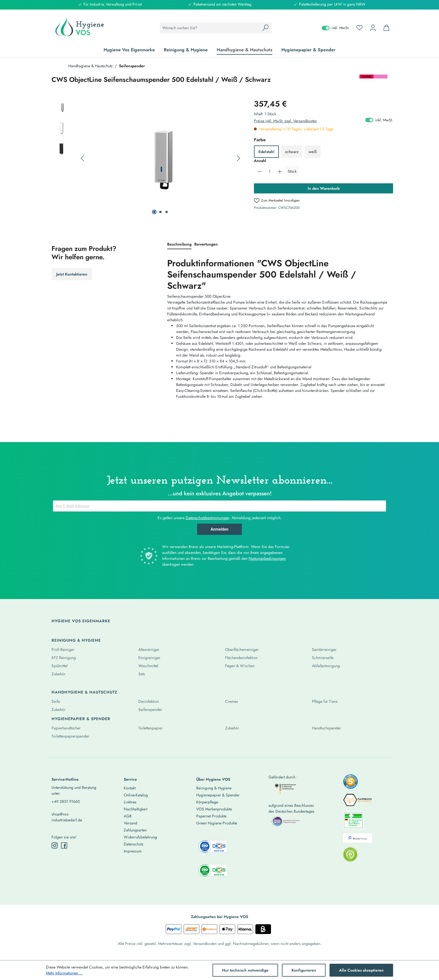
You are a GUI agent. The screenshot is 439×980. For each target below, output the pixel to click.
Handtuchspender (326, 728)
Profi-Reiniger (63, 650)
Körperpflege (207, 802)
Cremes (232, 701)
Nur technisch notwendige (245, 970)
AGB (128, 816)
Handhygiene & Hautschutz (84, 692)
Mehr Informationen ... (64, 973)
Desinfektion (149, 701)
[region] (147, 158)
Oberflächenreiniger (242, 650)
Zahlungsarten (135, 830)
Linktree (130, 802)
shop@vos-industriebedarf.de (67, 817)
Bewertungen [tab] (206, 244)
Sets (142, 674)
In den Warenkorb (324, 188)
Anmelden (219, 529)
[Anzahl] (270, 171)
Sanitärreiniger (324, 650)
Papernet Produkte (211, 816)
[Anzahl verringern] (260, 171)
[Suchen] (265, 28)
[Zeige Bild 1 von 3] (154, 212)
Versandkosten (205, 944)
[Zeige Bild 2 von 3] (160, 212)
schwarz (292, 152)
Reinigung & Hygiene (76, 640)
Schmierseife (323, 658)
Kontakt (130, 788)
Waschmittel (148, 666)
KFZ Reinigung (64, 658)
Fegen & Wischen (240, 666)
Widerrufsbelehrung (140, 837)
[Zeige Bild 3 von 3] (167, 212)
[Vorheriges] (82, 159)
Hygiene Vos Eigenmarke (81, 621)
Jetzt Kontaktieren (72, 274)
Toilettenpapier (150, 728)
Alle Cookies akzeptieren (361, 970)
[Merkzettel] (359, 28)
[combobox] (210, 28)
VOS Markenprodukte (214, 809)
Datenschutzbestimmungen (207, 518)
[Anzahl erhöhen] (280, 171)
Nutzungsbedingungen (267, 558)
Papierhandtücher (66, 728)
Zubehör (59, 674)
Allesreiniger (149, 650)
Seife (56, 701)
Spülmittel (59, 666)
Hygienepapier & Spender (81, 719)
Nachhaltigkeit (136, 809)
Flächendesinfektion (241, 658)
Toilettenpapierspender (70, 736)
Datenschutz (134, 844)
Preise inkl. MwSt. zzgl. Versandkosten (285, 121)
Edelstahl (266, 152)
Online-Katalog (136, 795)
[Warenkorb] (386, 28)
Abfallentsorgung (326, 666)
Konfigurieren (304, 970)
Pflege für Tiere (325, 701)
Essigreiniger (149, 658)
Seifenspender (150, 709)
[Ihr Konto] (373, 28)
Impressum (133, 851)
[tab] (179, 245)
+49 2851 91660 (66, 801)
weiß (313, 152)
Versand (130, 823)
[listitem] (351, 783)
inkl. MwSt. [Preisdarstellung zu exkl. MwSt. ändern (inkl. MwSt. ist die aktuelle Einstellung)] (336, 28)
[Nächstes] (239, 159)
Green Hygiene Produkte (217, 823)
